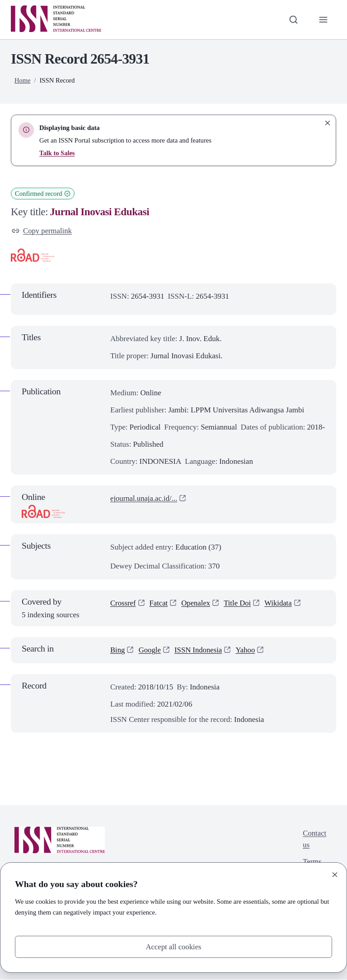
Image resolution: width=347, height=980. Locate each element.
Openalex (197, 603)
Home (23, 80)
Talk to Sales (57, 153)
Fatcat (159, 603)
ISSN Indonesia (199, 650)
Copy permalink (42, 231)
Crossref (123, 603)
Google (150, 650)
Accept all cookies (173, 946)
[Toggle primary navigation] (323, 19)
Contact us (314, 839)
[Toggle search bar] (293, 19)
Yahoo (247, 650)
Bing (118, 650)
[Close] (335, 874)
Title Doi (239, 603)
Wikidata (281, 603)
